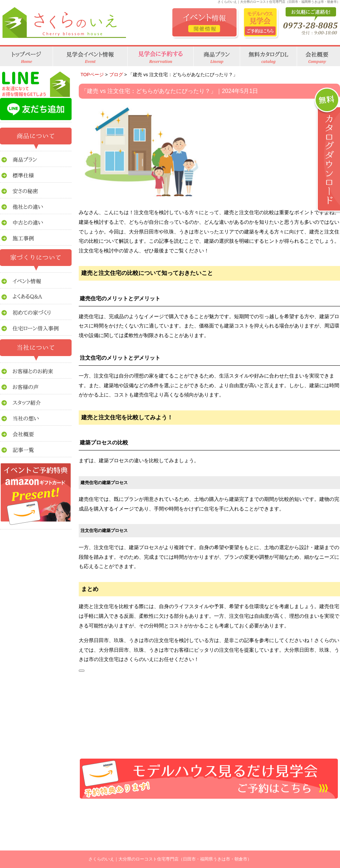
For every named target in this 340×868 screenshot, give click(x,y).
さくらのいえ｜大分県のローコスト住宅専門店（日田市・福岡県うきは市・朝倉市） (170, 859)
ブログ (116, 75)
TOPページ (92, 75)
